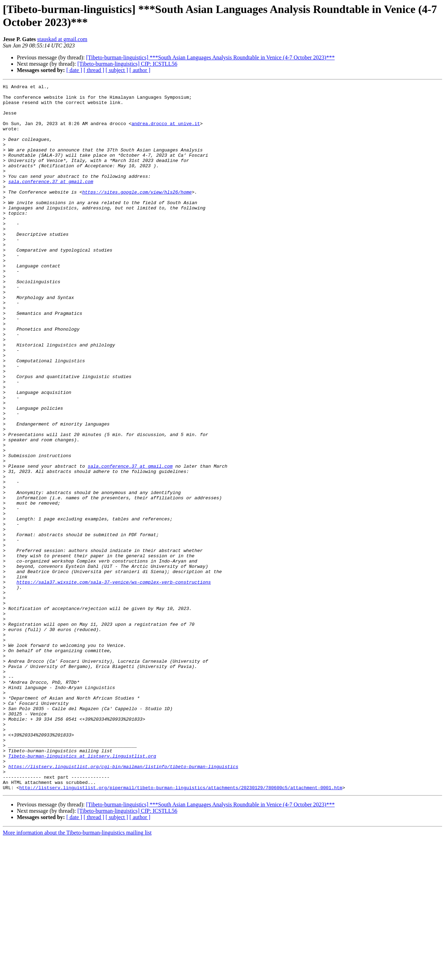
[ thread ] (94, 70)
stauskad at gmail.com (62, 39)
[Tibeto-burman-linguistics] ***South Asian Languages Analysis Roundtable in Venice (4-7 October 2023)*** (210, 57)
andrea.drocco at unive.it (166, 132)
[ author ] (140, 70)
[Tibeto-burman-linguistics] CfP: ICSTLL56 (127, 64)
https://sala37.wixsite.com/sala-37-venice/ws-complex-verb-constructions (114, 682)
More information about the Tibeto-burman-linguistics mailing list (77, 974)
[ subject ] (117, 70)
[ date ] (74, 70)
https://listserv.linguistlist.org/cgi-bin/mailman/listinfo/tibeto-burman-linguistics (123, 903)
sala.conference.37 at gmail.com (51, 201)
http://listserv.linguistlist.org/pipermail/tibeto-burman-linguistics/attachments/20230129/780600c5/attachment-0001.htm (181, 929)
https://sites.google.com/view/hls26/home (137, 214)
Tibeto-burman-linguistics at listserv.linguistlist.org (82, 891)
